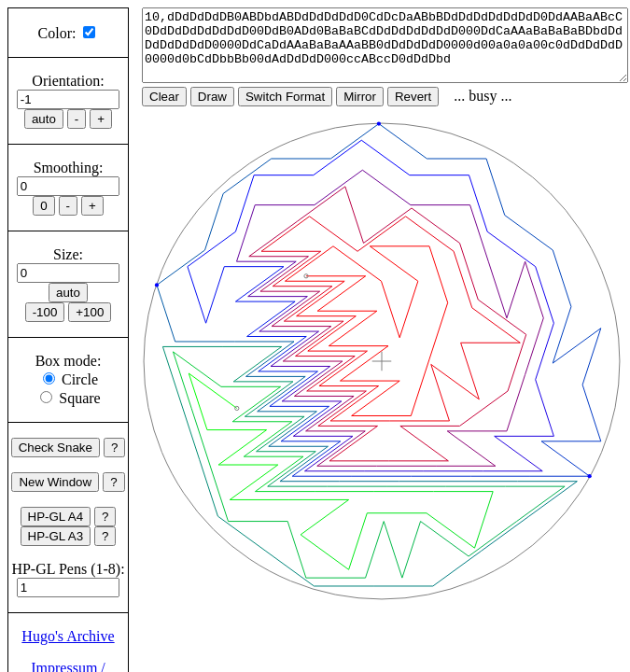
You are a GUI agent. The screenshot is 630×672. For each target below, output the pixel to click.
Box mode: (69, 361)
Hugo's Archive (68, 636)
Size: (68, 254)
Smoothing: (69, 168)
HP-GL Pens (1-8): (68, 569)
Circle (80, 379)
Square (79, 398)
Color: (57, 33)
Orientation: (68, 81)
